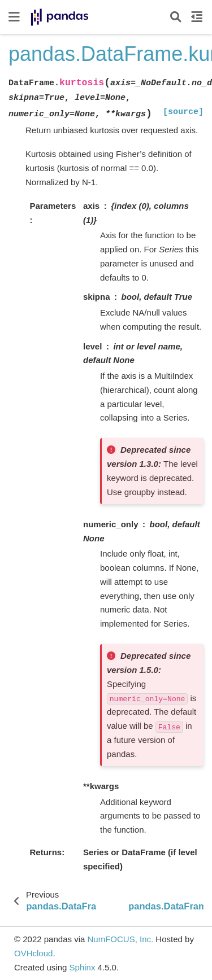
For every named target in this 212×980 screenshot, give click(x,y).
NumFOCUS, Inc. (120, 939)
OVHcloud (33, 953)
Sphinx (83, 967)
